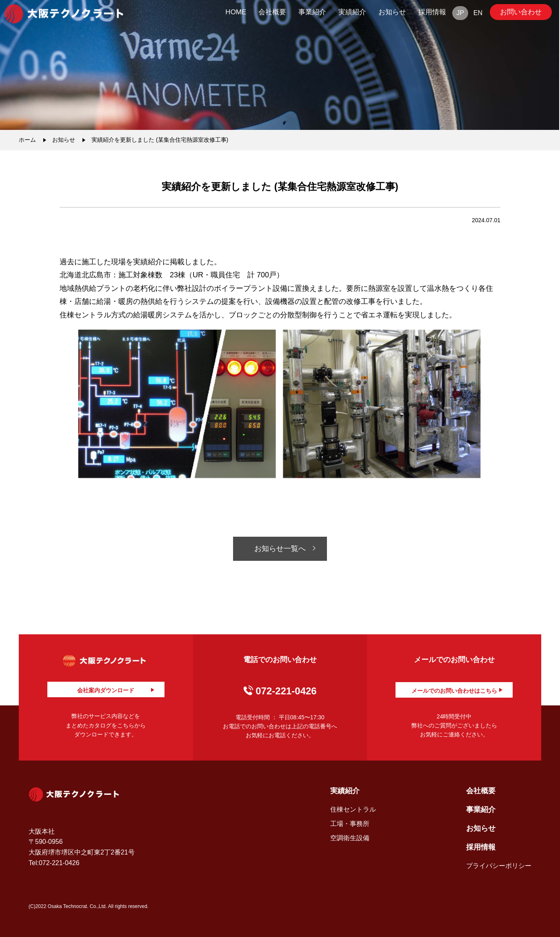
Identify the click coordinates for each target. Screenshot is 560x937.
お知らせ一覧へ (280, 549)
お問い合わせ (521, 12)
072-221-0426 (286, 691)
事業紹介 (312, 12)
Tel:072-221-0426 (54, 863)
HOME (236, 12)
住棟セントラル (353, 809)
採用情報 (432, 12)
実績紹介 (352, 12)
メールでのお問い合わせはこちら (454, 691)
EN (478, 13)
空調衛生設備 (350, 838)
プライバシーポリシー (499, 866)
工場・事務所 (350, 824)
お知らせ (392, 12)
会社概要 (272, 12)
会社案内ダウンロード (106, 690)
